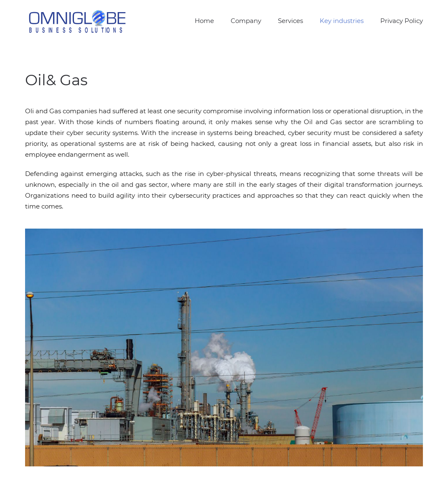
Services (290, 21)
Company (246, 21)
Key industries (342, 21)
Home (204, 21)
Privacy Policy (402, 21)
